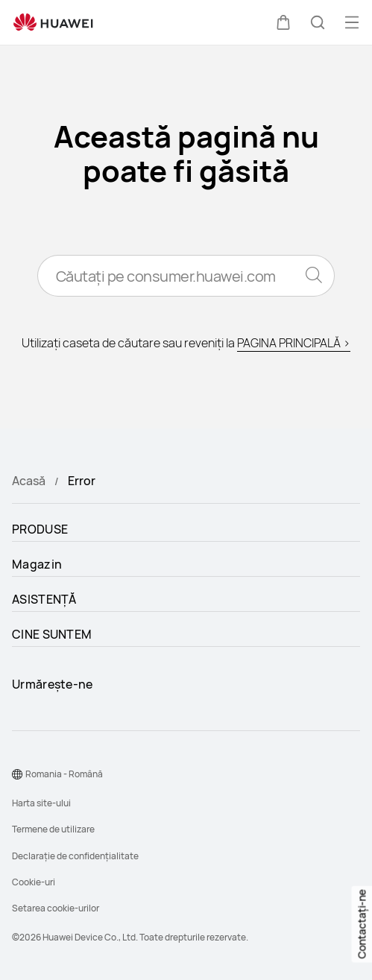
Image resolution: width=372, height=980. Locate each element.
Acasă (29, 481)
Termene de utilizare (53, 829)
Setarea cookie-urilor (56, 908)
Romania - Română (64, 774)
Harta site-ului (41, 803)
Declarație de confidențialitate (75, 856)
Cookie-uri (34, 882)
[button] (283, 22)
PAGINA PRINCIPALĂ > (294, 343)
